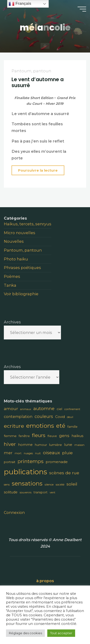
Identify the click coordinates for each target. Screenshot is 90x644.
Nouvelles (14, 241)
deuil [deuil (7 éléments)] (70, 417)
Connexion (14, 512)
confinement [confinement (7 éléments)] (72, 409)
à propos (45, 581)
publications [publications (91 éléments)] (25, 472)
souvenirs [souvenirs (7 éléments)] (26, 493)
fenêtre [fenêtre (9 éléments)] (24, 436)
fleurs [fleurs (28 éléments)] (39, 435)
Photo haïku (16, 259)
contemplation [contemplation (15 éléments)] (18, 417)
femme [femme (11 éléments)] (10, 436)
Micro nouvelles (20, 233)
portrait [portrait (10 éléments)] (10, 462)
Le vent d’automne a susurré (38, 82)
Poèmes (12, 276)
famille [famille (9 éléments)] (72, 427)
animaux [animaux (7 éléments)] (26, 409)
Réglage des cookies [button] (25, 633)
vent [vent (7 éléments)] (52, 493)
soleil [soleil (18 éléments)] (72, 484)
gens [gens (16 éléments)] (64, 436)
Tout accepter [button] (61, 633)
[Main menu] (82, 9)
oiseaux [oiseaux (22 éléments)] (51, 453)
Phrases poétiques (22, 268)
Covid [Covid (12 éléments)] (60, 417)
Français (20, 4)
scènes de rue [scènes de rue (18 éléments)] (64, 473)
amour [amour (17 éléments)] (11, 409)
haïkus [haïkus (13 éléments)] (77, 436)
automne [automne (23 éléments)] (44, 409)
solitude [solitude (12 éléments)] (11, 492)
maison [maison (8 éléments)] (79, 445)
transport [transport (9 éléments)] (41, 492)
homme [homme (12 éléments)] (25, 445)
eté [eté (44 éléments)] (61, 426)
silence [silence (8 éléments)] (49, 485)
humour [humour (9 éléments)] (41, 445)
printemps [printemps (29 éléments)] (30, 461)
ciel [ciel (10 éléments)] (59, 409)
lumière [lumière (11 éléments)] (56, 445)
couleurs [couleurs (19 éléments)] (44, 416)
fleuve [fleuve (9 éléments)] (52, 436)
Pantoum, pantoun (32, 71)
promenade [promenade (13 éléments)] (57, 462)
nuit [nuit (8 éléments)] (38, 453)
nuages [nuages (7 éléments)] (28, 453)
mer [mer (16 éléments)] (8, 453)
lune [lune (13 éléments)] (68, 445)
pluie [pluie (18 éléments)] (67, 453)
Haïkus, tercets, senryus (28, 224)
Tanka (10, 285)
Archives (12, 322)
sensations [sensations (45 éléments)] (27, 483)
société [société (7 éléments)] (60, 485)
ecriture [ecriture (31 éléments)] (14, 426)
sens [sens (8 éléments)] (7, 485)
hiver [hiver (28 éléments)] (10, 444)
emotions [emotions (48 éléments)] (40, 426)
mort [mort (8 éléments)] (18, 453)
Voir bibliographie (21, 294)
